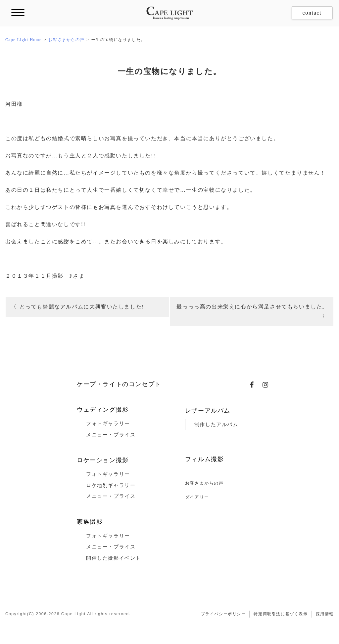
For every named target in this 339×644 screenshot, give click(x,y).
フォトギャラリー (108, 423)
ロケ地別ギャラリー (111, 485)
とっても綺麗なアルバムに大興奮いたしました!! (83, 307)
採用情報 (325, 614)
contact (312, 13)
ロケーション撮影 (103, 460)
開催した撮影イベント (114, 558)
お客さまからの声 (204, 483)
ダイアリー (197, 497)
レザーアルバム (208, 411)
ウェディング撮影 (103, 410)
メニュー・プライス (111, 435)
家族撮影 (90, 522)
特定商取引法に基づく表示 (281, 614)
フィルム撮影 (205, 459)
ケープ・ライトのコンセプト (119, 384)
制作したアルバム (216, 424)
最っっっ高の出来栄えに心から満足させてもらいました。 (252, 307)
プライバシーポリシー (223, 614)
